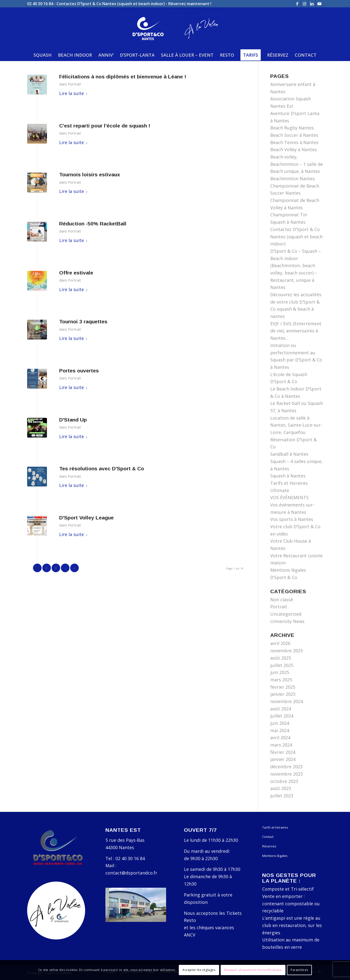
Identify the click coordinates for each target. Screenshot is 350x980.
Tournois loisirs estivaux (90, 174)
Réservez (269, 846)
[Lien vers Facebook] (297, 4)
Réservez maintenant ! (190, 4)
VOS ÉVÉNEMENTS (289, 497)
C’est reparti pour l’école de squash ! (105, 126)
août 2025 (281, 658)
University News (287, 621)
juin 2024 (280, 723)
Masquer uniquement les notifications (253, 970)
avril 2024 (280, 738)
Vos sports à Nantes (292, 519)
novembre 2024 (287, 701)
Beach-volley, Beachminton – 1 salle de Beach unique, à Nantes (297, 164)
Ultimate (280, 490)
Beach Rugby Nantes (292, 128)
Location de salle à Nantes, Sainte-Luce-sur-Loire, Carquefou (296, 425)
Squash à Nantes (288, 476)
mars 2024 (281, 745)
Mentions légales (275, 856)
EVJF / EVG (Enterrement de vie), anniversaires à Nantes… (296, 331)
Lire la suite (73, 93)
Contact (268, 837)
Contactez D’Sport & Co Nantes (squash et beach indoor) (111, 4)
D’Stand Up (73, 420)
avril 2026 (280, 643)
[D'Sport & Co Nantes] (175, 28)
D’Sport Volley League (86, 518)
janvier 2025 (283, 694)
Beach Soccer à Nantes (294, 135)
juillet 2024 (282, 716)
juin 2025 (280, 672)
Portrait (74, 84)
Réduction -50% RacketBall (93, 224)
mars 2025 (281, 680)
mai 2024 (280, 730)
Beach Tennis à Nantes (294, 142)
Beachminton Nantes (293, 179)
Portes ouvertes (79, 371)
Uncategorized (286, 614)
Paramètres (299, 970)
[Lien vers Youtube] (319, 4)
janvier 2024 (283, 759)
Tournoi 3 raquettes (83, 321)
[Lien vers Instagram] (305, 4)
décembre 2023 (286, 767)
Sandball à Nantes (289, 454)
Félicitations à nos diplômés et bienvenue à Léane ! (123, 77)
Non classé (282, 600)
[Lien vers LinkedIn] (312, 4)
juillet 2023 (282, 796)
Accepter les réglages (199, 970)
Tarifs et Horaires (289, 483)
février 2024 (283, 752)
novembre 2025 (287, 651)
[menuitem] (43, 55)
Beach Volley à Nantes (294, 149)
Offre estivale (76, 273)
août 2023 (281, 788)
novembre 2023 (287, 774)
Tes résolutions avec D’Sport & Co (102, 469)
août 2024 (281, 709)
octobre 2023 (284, 781)
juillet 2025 (282, 665)
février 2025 (283, 687)
